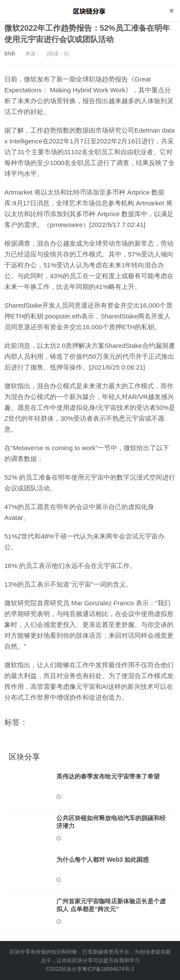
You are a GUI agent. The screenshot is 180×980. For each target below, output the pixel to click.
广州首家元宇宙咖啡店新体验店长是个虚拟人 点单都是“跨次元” (111, 905)
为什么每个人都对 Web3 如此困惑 (103, 860)
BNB (10, 54)
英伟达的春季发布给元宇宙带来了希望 (108, 776)
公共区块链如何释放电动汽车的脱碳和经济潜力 (111, 822)
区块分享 (90, 11)
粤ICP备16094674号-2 (108, 969)
